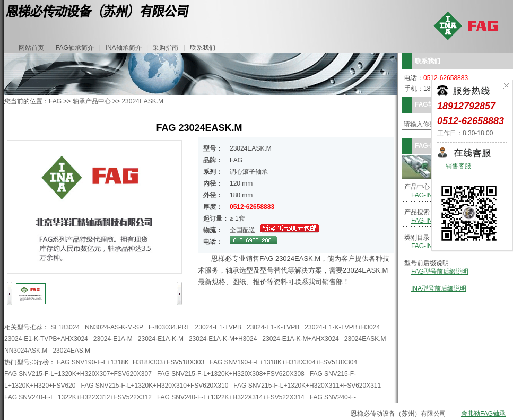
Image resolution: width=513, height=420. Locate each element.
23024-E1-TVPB (218, 327)
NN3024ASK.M (26, 351)
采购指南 (166, 48)
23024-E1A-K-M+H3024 (223, 339)
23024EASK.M (142, 101)
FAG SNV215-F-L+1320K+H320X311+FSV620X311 (307, 386)
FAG (55, 101)
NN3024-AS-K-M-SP (114, 327)
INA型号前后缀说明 (439, 288)
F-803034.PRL (169, 327)
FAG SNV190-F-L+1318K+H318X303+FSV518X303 (131, 362)
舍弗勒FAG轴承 (483, 414)
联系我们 (203, 48)
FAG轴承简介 (75, 48)
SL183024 (65, 327)
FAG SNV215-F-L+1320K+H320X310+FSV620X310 (154, 386)
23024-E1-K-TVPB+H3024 (342, 327)
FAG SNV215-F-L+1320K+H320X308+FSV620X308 (231, 374)
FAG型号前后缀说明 (440, 272)
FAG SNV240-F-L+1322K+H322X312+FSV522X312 (78, 397)
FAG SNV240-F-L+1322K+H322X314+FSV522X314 (231, 397)
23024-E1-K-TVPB (273, 327)
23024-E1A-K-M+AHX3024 (300, 339)
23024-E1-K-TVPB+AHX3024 (46, 339)
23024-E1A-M (113, 339)
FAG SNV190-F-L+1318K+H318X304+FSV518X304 (283, 362)
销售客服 (458, 166)
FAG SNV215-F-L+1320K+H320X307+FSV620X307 (78, 374)
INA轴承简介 (124, 48)
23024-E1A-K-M (161, 339)
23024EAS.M (71, 351)
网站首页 (31, 48)
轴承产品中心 (92, 101)
